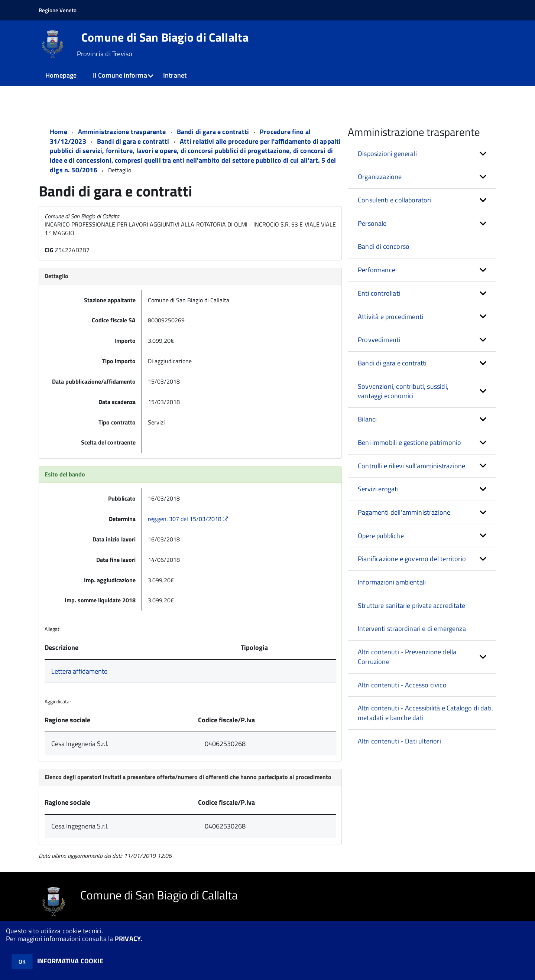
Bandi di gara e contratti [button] (392, 363)
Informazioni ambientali (392, 582)
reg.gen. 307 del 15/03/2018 (189, 519)
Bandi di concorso (384, 246)
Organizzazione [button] (380, 177)
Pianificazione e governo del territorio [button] (412, 559)
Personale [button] (372, 223)
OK (22, 962)
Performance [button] (377, 270)
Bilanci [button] (367, 419)
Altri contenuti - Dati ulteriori (399, 741)
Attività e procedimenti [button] (390, 317)
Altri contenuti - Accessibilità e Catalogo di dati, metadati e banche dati (425, 713)
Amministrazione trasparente (122, 132)
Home (59, 132)
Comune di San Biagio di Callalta (165, 37)
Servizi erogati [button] (378, 489)
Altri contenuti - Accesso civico (402, 685)
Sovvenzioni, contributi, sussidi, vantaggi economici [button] (403, 391)
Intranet (175, 75)
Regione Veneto (58, 10)
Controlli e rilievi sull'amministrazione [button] (411, 466)
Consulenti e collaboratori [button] (395, 200)
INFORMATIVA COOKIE (70, 961)
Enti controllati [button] (379, 293)
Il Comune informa (120, 75)
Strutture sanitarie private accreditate (411, 605)
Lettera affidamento (80, 671)
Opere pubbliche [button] (381, 536)
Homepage (61, 75)
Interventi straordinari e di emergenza (412, 629)
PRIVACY (128, 939)
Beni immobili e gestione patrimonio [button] (409, 442)
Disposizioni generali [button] (387, 154)
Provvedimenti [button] (379, 340)
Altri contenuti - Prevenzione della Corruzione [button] (407, 657)
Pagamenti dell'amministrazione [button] (404, 512)
